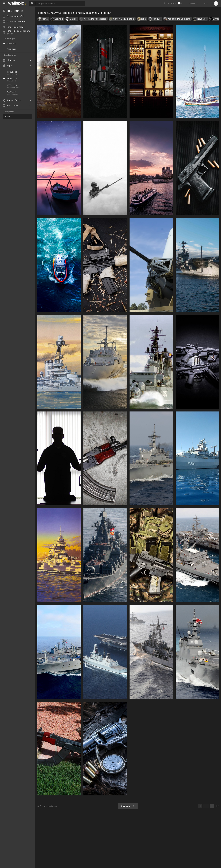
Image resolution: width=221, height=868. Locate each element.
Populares (11, 49)
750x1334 (11, 92)
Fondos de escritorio (14, 22)
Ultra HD (9, 60)
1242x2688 (12, 72)
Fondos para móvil (13, 16)
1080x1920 (12, 85)
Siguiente (128, 806)
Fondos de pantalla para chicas (16, 32)
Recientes (11, 44)
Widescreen (10, 106)
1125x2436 (21, 79)
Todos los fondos (13, 11)
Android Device (12, 100)
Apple (8, 66)
